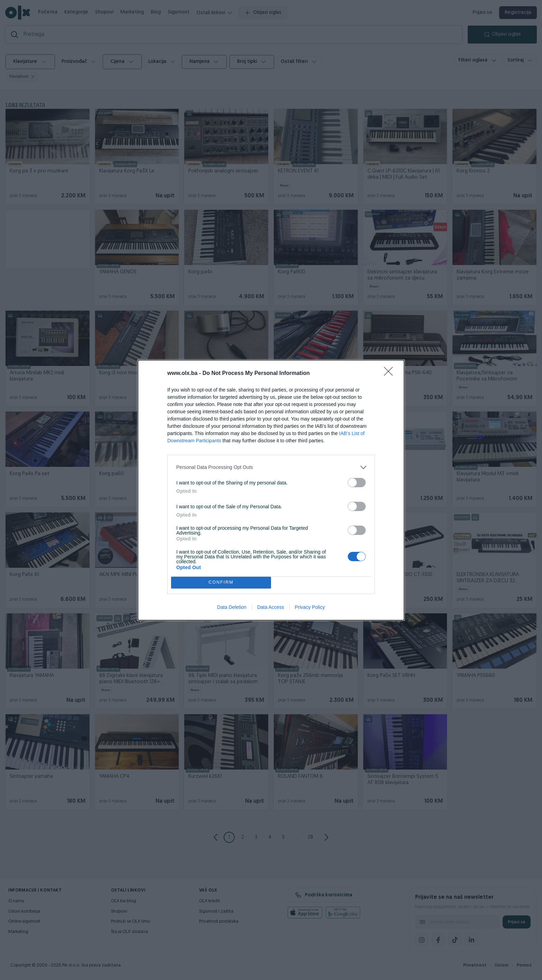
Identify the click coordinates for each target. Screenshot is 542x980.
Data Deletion (232, 607)
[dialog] (271, 490)
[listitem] (271, 467)
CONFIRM (221, 582)
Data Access (271, 607)
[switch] (357, 483)
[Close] (391, 374)
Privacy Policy (310, 607)
